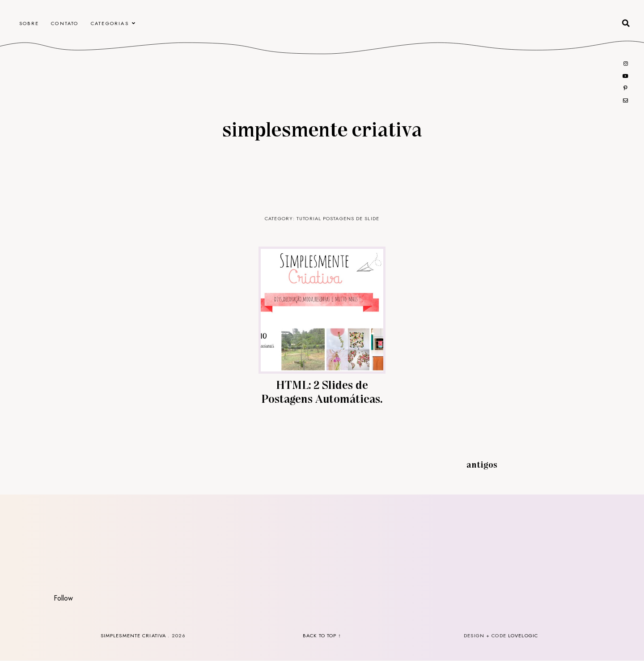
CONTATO (65, 23)
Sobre (29, 23)
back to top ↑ (322, 635)
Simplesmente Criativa (322, 128)
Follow (63, 598)
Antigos (482, 464)
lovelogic (523, 635)
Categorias (110, 23)
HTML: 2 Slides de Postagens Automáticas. (322, 391)
